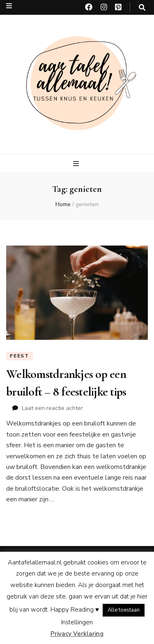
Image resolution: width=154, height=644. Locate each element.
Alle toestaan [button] (124, 610)
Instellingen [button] (77, 622)
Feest (20, 356)
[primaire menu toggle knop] (77, 164)
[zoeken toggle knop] (142, 8)
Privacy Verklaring (77, 634)
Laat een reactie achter (52, 408)
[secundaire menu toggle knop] (9, 6)
